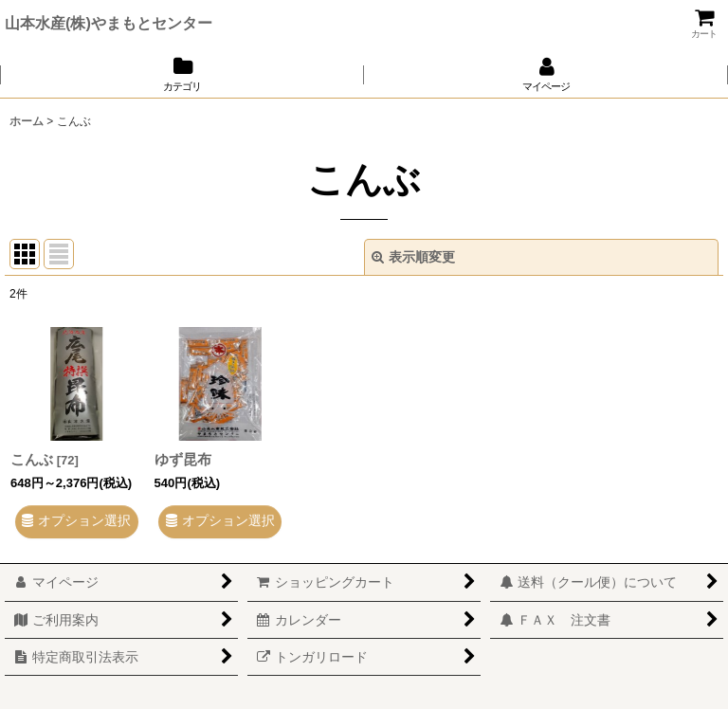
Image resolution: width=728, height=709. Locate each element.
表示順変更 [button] (413, 257)
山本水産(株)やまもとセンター (109, 23)
